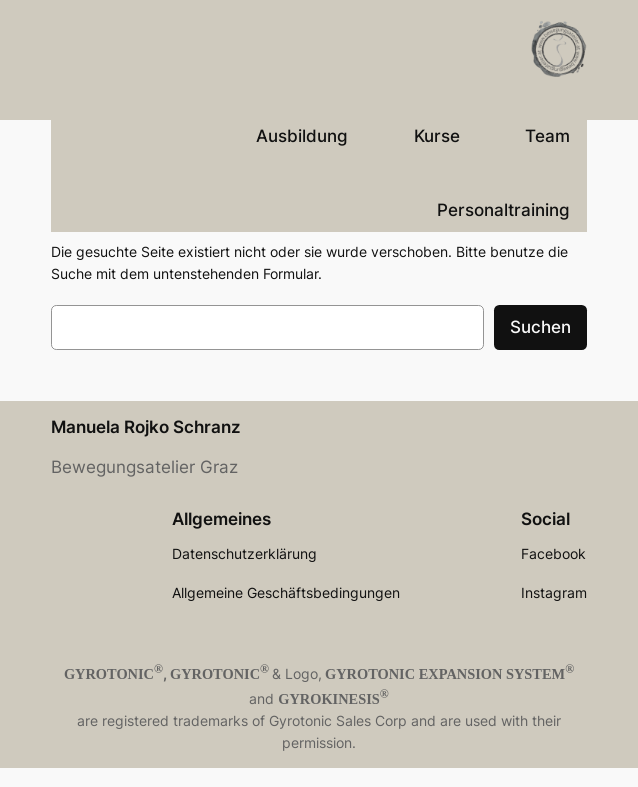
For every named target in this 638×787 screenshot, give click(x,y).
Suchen (540, 327)
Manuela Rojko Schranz (146, 427)
